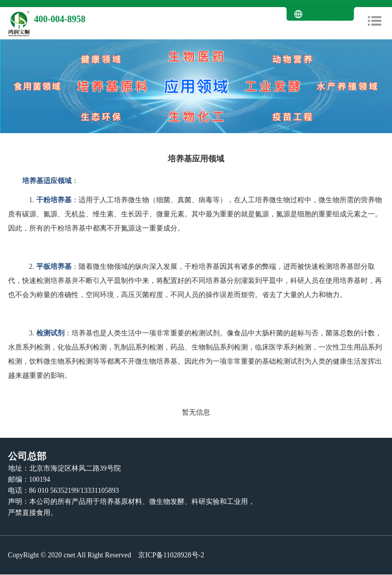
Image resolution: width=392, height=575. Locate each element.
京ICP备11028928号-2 (170, 555)
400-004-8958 (60, 19)
